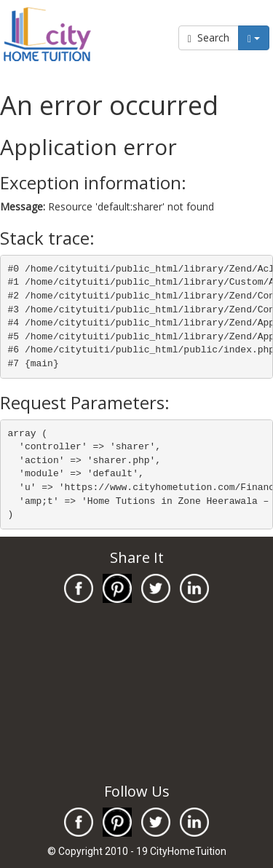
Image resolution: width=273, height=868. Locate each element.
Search (209, 38)
